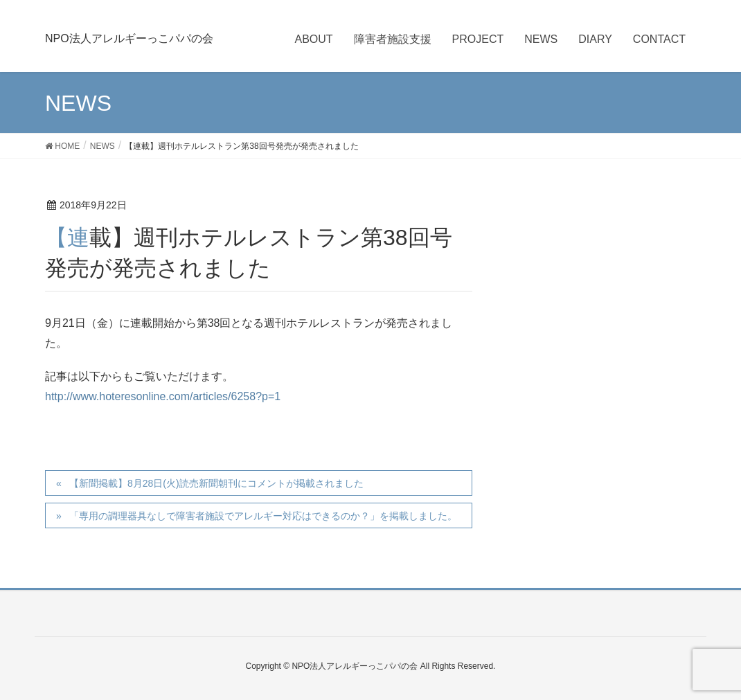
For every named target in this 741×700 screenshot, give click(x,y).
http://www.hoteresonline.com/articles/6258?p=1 (163, 396)
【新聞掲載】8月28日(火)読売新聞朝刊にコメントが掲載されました (216, 483)
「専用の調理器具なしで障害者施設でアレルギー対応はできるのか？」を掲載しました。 (263, 516)
